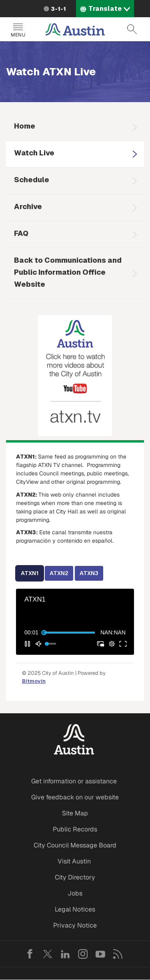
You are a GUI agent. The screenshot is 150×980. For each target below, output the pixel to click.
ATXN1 (30, 573)
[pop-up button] (112, 644)
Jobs (75, 893)
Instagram (83, 954)
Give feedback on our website (75, 797)
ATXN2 (59, 573)
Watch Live (34, 153)
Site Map (75, 813)
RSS (118, 954)
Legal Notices (75, 909)
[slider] (69, 632)
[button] (27, 644)
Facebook (30, 954)
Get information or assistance (74, 781)
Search (132, 29)
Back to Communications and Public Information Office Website (68, 272)
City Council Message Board (75, 845)
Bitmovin (34, 681)
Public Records (75, 829)
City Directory (75, 877)
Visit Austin (74, 861)
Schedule (32, 180)
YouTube (100, 954)
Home (25, 126)
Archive (28, 206)
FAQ (21, 233)
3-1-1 (58, 9)
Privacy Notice (75, 925)
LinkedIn (65, 954)
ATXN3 (89, 573)
